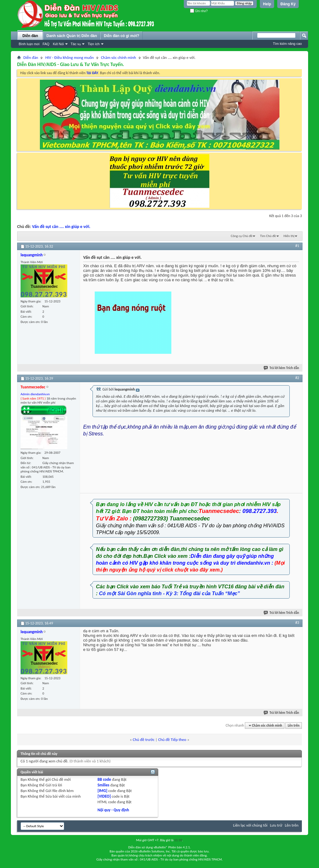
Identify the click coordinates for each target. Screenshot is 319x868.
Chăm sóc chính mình (119, 57)
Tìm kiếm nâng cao (287, 44)
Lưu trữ (276, 825)
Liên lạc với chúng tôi (250, 825)
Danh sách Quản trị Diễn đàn (72, 36)
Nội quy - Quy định (113, 810)
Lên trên (294, 726)
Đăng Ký (288, 4)
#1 (297, 246)
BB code (104, 779)
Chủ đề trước (144, 740)
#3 (297, 623)
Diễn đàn (30, 36)
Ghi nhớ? (199, 11)
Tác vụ (76, 44)
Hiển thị (289, 236)
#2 (297, 378)
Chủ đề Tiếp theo (172, 740)
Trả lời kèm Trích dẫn (282, 368)
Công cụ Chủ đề (242, 236)
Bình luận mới (29, 44)
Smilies (103, 785)
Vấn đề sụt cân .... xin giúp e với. (61, 227)
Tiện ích (93, 44)
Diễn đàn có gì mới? (121, 36)
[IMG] (102, 791)
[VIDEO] (104, 796)
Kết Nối (58, 44)
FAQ (46, 44)
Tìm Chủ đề (268, 236)
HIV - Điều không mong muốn (69, 57)
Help (267, 4)
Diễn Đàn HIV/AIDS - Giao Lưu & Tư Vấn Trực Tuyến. (71, 64)
